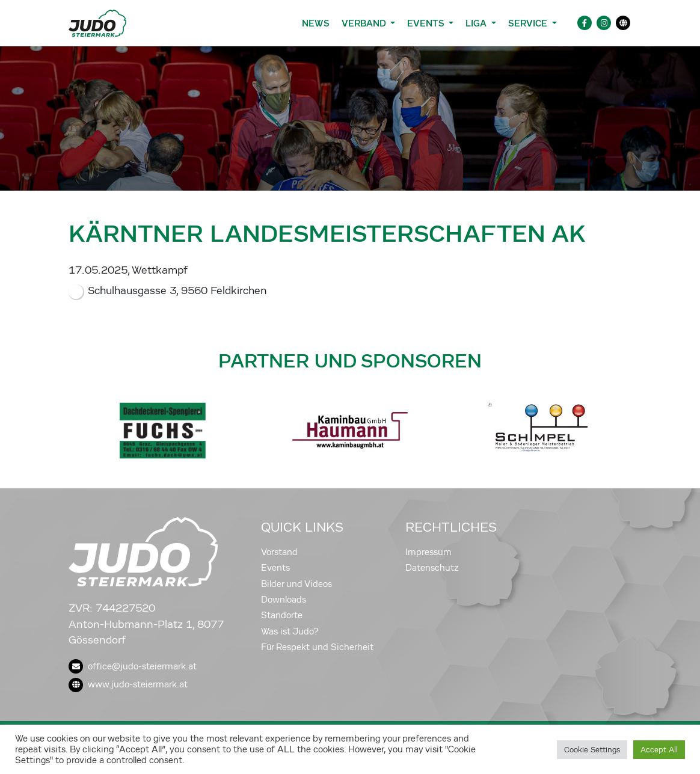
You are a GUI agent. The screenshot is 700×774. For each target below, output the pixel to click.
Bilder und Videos (296, 584)
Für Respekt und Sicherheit (317, 647)
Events (275, 568)
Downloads (284, 600)
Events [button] (427, 23)
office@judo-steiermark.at (133, 666)
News (316, 23)
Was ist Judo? (290, 631)
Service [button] (529, 23)
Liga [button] (477, 23)
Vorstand (279, 552)
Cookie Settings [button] (592, 750)
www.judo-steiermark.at (128, 684)
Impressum (428, 552)
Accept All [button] (659, 750)
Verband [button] (365, 23)
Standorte (282, 615)
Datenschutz (432, 568)
